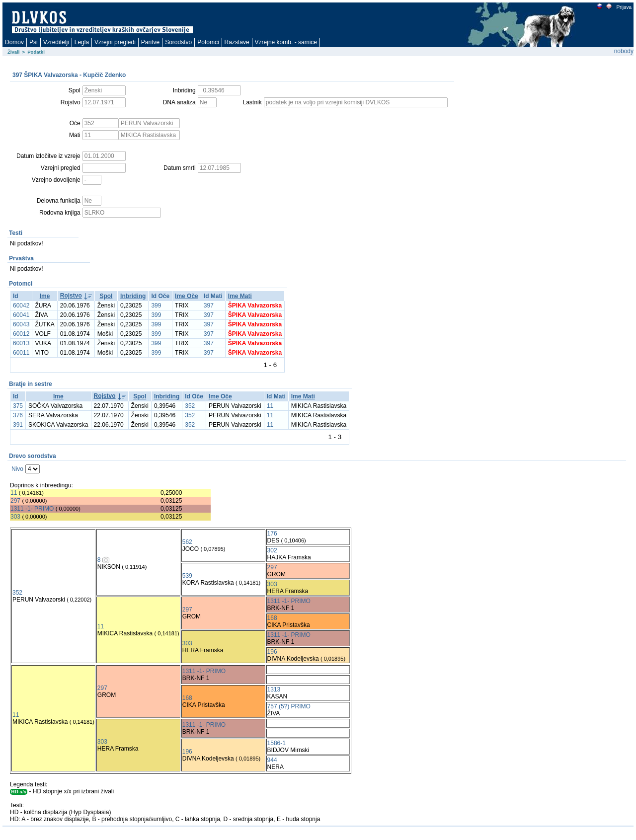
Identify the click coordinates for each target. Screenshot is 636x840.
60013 (21, 343)
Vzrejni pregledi (115, 42)
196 (272, 652)
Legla (82, 42)
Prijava (624, 7)
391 (18, 425)
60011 (21, 353)
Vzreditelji (56, 42)
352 (190, 406)
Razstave (237, 42)
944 (272, 760)
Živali (14, 52)
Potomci (208, 42)
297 (15, 501)
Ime (45, 296)
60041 (21, 315)
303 (15, 517)
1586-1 (277, 743)
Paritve (150, 42)
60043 (21, 324)
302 (272, 550)
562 (187, 542)
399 (156, 305)
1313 (274, 689)
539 (187, 576)
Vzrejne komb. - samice (286, 42)
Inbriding (133, 296)
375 (18, 406)
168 (272, 618)
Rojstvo (71, 296)
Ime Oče (187, 296)
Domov (14, 42)
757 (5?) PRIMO (289, 706)
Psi (34, 42)
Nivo (17, 469)
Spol (106, 296)
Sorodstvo (178, 42)
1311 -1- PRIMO (32, 509)
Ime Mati (240, 296)
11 (270, 406)
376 (18, 415)
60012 (21, 334)
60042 (21, 305)
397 (209, 305)
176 (272, 534)
